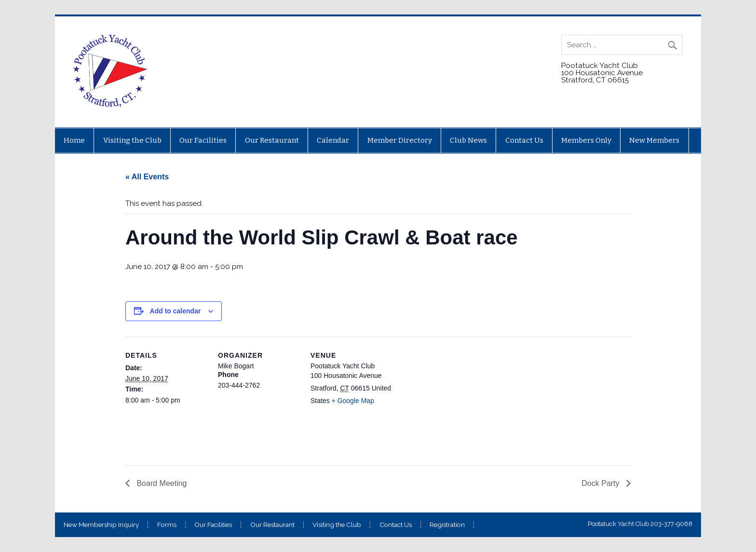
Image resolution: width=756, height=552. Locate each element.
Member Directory (400, 140)
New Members (654, 140)
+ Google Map (353, 401)
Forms (167, 525)
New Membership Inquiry (101, 525)
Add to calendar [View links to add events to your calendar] (175, 311)
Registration (447, 525)
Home (74, 140)
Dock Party (601, 483)
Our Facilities (203, 140)
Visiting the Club (132, 140)
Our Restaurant (272, 140)
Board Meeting (161, 483)
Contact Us (524, 140)
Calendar (333, 140)
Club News (468, 140)
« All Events (147, 177)
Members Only (586, 140)
